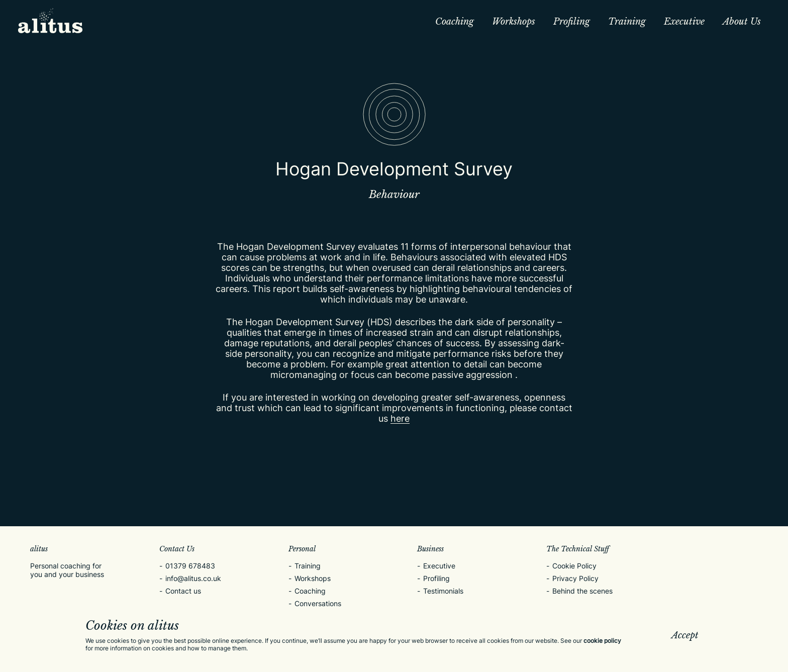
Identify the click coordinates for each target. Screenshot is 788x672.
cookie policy (602, 641)
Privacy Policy (575, 578)
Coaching (455, 22)
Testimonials (443, 591)
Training (627, 22)
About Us (742, 22)
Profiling (572, 22)
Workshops (514, 22)
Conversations (318, 603)
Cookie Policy (574, 566)
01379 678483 (190, 566)
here (400, 418)
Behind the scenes (582, 591)
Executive (684, 22)
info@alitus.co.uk (193, 578)
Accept (685, 635)
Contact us (183, 591)
